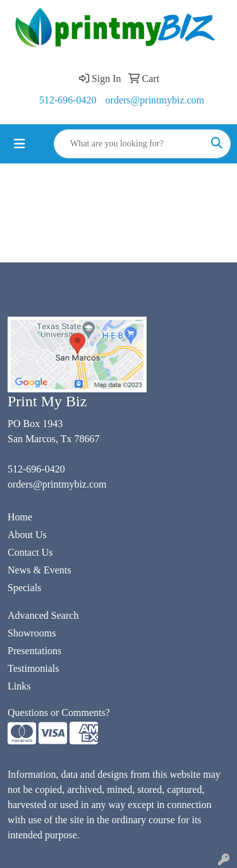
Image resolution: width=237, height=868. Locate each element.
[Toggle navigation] (20, 144)
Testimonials (33, 668)
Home (20, 517)
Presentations (34, 651)
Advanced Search (43, 615)
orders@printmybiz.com (155, 100)
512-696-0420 (68, 100)
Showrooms (32, 633)
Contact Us (30, 552)
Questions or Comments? (59, 713)
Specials (24, 588)
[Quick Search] (129, 144)
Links (19, 686)
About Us (27, 535)
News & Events (39, 570)
